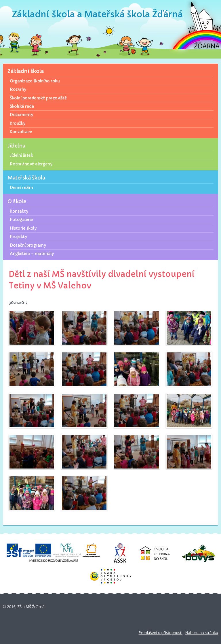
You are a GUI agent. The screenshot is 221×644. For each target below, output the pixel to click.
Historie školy (23, 228)
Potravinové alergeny (31, 164)
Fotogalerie (21, 220)
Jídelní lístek (21, 155)
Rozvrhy (18, 89)
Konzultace (21, 132)
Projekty (18, 237)
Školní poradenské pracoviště (38, 98)
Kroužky (18, 123)
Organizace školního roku (35, 81)
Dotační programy (28, 245)
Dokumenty (21, 115)
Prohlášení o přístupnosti (161, 632)
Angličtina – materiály (32, 254)
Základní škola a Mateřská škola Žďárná (97, 14)
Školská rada (22, 106)
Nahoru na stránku (202, 632)
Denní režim (21, 188)
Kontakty (19, 211)
